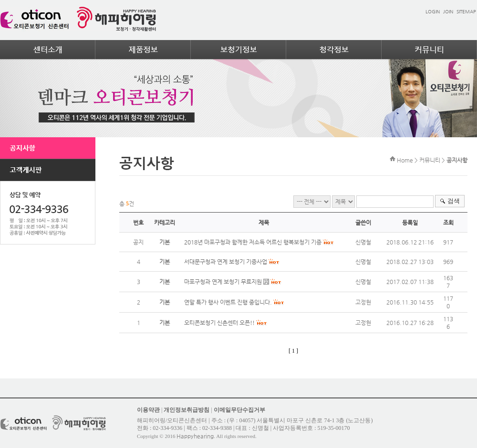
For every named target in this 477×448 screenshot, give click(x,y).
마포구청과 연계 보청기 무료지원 (223, 282)
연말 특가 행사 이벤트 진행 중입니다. (228, 302)
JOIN (448, 12)
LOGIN (433, 12)
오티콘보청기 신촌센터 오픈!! (219, 323)
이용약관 (148, 410)
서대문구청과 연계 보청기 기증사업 (226, 262)
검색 (454, 201)
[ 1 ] (293, 351)
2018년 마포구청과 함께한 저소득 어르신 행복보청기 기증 (253, 242)
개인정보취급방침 (187, 410)
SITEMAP (466, 12)
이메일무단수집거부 (239, 410)
